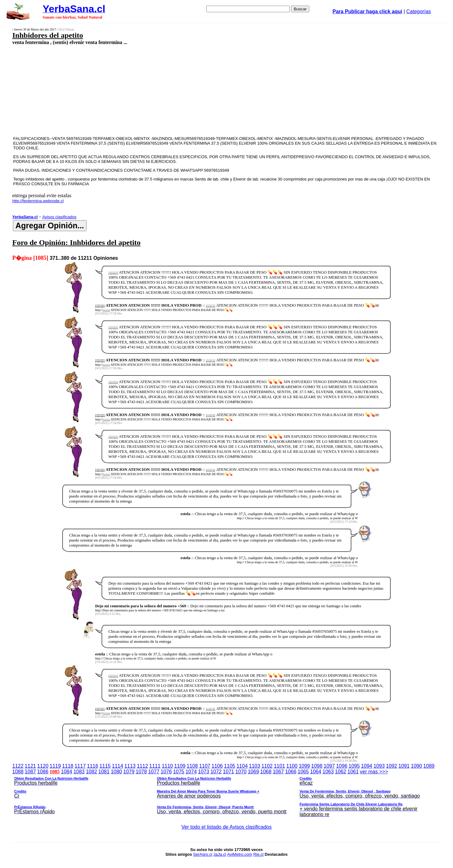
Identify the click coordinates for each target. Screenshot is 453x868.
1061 (353, 772)
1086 (43, 772)
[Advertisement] (182, 90)
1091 (404, 766)
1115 (105, 766)
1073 (204, 772)
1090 (417, 766)
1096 (342, 766)
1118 (68, 766)
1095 (354, 766)
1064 (316, 772)
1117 (80, 766)
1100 (292, 766)
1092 (392, 766)
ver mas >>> (226, 794)
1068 (266, 772)
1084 (67, 772)
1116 (93, 766)
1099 (305, 766)
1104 (242, 766)
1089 (429, 766)
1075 (179, 772)
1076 (166, 772)
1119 (55, 766)
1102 (267, 766)
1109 (180, 766)
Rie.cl (258, 854)
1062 (341, 772)
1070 (241, 772)
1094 (367, 766)
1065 (303, 772)
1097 (329, 766)
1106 (217, 766)
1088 (18, 772)
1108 (192, 766)
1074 (191, 772)
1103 (254, 766)
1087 (31, 772)
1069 (254, 772)
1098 (317, 766)
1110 (167, 766)
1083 (79, 772)
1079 (129, 772)
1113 (130, 766)
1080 (116, 772)
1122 (18, 766)
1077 (154, 772)
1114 (118, 766)
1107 (205, 766)
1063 (328, 772)
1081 (104, 772)
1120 (43, 766)
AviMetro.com (240, 854)
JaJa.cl (220, 854)
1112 (143, 766)
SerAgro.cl (203, 854)
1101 (279, 766)
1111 (155, 766)
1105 (230, 766)
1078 (141, 772)
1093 (379, 766)
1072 (216, 772)
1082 (92, 772)
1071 (229, 772)
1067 (278, 772)
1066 (291, 772)
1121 (31, 766)
